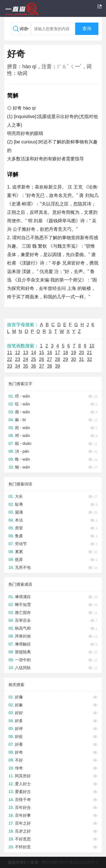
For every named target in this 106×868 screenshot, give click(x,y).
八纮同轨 (23, 668)
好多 (19, 721)
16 (49, 353)
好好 (19, 713)
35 (26, 366)
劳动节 (21, 544)
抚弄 (19, 560)
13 (26, 353)
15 (42, 353)
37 (42, 366)
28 (58, 359)
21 (90, 353)
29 (66, 359)
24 (26, 359)
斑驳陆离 (23, 652)
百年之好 (23, 823)
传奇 (19, 768)
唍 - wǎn (22, 404)
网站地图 (50, 862)
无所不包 (23, 567)
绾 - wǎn (22, 396)
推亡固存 (23, 612)
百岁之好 (23, 831)
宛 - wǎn (22, 428)
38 (49, 366)
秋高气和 (23, 628)
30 (73, 359)
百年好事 (23, 815)
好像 (19, 697)
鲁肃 (19, 536)
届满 (19, 512)
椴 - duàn (23, 443)
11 (10, 353)
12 (18, 353)
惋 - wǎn (22, 467)
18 (66, 353)
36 (34, 366)
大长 (19, 496)
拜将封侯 (23, 636)
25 (34, 359)
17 (58, 353)
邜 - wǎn (22, 436)
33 (10, 366)
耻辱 (19, 504)
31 (81, 359)
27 (49, 359)
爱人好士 (23, 784)
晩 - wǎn (22, 459)
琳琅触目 (23, 644)
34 (18, 366)
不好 (19, 760)
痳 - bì (20, 420)
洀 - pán (22, 451)
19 (73, 353)
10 (92, 346)
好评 (19, 729)
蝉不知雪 (23, 605)
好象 (19, 705)
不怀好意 (23, 847)
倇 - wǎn (22, 412)
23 (18, 359)
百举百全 (23, 620)
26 (42, 359)
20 (81, 353)
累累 (19, 552)
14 (34, 353)
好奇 (19, 752)
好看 (19, 744)
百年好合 (23, 807)
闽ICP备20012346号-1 (78, 862)
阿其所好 (23, 776)
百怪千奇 (23, 800)
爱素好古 (23, 792)
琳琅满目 (23, 597)
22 (10, 359)
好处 (19, 736)
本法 (19, 520)
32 (90, 359)
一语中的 (23, 660)
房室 (19, 528)
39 (58, 366)
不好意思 (23, 839)
